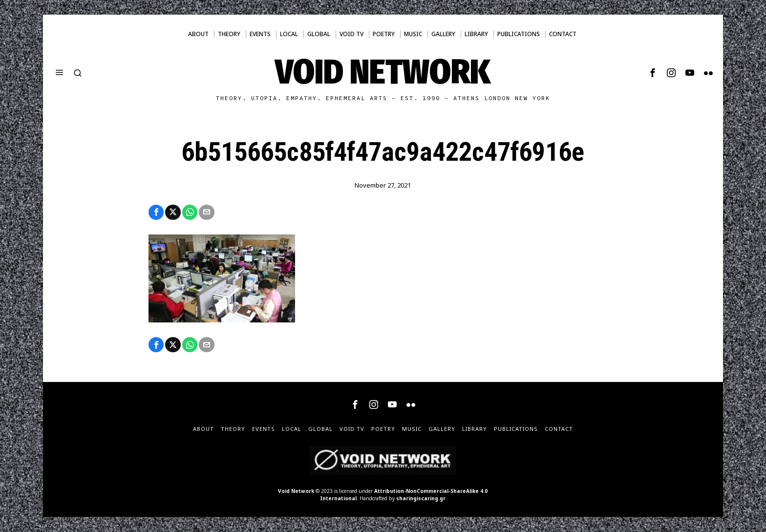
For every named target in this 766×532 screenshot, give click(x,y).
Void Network (296, 491)
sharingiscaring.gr (421, 499)
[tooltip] (653, 73)
